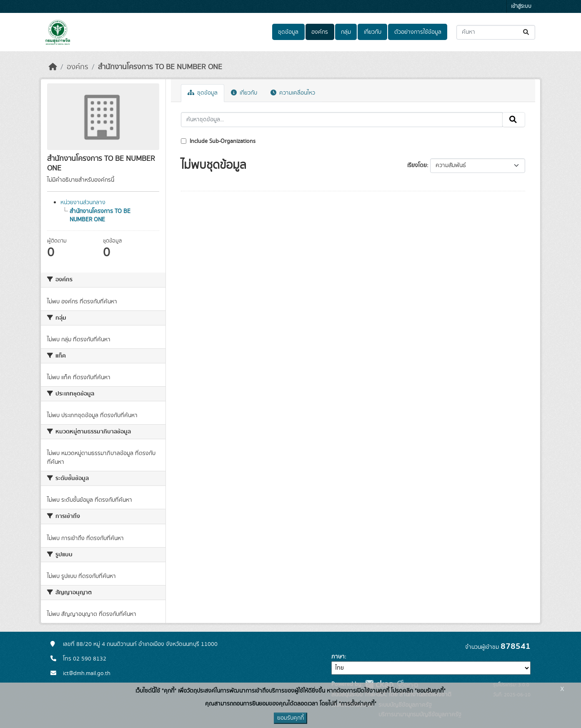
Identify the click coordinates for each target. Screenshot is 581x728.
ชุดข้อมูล (288, 32)
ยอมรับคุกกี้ (290, 718)
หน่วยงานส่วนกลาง (83, 203)
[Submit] (527, 32)
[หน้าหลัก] (53, 67)
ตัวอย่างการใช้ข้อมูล (418, 32)
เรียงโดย (417, 165)
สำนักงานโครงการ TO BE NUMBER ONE (160, 67)
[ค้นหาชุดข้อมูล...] (496, 32)
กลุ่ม (346, 32)
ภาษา (338, 657)
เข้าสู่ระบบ (521, 6)
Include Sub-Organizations (218, 141)
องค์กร (320, 32)
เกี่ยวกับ (373, 32)
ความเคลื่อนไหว (293, 93)
